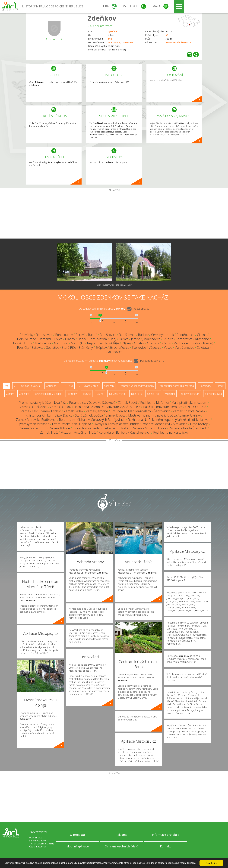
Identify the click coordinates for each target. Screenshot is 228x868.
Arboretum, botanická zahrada (177, 386)
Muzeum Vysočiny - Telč (123, 407)
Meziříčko (78, 343)
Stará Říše (69, 348)
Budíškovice (108, 335)
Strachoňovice (119, 348)
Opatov (139, 343)
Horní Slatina (98, 339)
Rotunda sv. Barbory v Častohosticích (125, 432)
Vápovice (155, 348)
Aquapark (52, 386)
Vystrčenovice (184, 348)
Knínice (168, 339)
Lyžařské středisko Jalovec (192, 420)
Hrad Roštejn (199, 424)
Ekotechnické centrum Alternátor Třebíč (101, 428)
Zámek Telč (29, 411)
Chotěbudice (185, 335)
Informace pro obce (166, 835)
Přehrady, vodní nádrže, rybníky (137, 386)
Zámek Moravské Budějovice (36, 420)
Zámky (10, 394)
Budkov (143, 335)
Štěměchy (86, 348)
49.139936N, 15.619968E (121, 42)
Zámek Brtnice (60, 428)
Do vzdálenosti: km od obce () (98, 361)
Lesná (17, 343)
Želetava (203, 348)
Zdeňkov (102, 18)
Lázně (100, 394)
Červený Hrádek (163, 335)
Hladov (70, 339)
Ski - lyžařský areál (89, 386)
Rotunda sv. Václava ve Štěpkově (92, 403)
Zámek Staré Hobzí (33, 428)
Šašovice (38, 348)
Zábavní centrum (190, 394)
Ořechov (153, 343)
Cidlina (202, 335)
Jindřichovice (152, 339)
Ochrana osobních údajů (121, 846)
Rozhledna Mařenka (155, 403)
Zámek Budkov (61, 407)
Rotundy (72, 394)
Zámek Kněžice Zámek (189, 411)
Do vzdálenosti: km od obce (102, 309)
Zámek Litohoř (51, 411)
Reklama (122, 835)
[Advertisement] (114, 215)
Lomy (28, 343)
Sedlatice (53, 348)
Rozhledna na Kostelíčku (171, 432)
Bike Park (136, 394)
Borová (80, 335)
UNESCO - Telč (196, 407)
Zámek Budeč (128, 403)
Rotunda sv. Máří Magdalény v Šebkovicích (140, 411)
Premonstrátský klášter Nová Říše (43, 403)
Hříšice (124, 339)
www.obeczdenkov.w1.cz (178, 42)
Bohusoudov (64, 335)
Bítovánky (26, 335)
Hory (113, 339)
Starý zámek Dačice (89, 415)
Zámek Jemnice (97, 411)
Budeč (93, 335)
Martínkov (61, 343)
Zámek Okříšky (190, 415)
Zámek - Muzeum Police (149, 428)
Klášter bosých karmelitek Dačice (49, 415)
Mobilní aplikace (78, 846)
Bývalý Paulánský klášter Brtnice (116, 424)
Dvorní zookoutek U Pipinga (72, 424)
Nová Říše (112, 343)
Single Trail (153, 394)
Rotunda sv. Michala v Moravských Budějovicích (92, 420)
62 (167, 35)
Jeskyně (87, 394)
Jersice (136, 339)
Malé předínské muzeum (189, 403)
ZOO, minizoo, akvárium (27, 386)
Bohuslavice (44, 335)
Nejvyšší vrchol (117, 394)
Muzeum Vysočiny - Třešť (78, 432)
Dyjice (58, 339)
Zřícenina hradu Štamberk (188, 428)
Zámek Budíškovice (34, 407)
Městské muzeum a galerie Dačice (152, 415)
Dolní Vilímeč (26, 339)
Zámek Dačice (116, 415)
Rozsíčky (23, 348)
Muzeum (170, 394)
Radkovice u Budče (187, 343)
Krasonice (202, 339)
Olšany (127, 343)
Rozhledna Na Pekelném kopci (149, 420)
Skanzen (109, 386)
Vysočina (112, 31)
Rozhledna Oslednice (89, 407)
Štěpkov (101, 348)
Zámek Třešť (49, 432)
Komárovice (184, 339)
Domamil (45, 339)
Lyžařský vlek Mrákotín (33, 424)
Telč (110, 39)
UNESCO (68, 386)
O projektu (77, 835)
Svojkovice (139, 348)
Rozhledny (205, 386)
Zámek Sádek (74, 411)
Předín (166, 343)
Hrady (220, 386)
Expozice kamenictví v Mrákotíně (165, 424)
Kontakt (166, 846)
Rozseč (208, 343)
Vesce (168, 348)
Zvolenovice (114, 352)
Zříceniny (24, 394)
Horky (82, 339)
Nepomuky (95, 343)
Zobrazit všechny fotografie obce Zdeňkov (114, 285)
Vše (6, 386)
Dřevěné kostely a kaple (48, 394)
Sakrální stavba (213, 394)
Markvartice (43, 343)
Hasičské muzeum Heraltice (163, 407)
